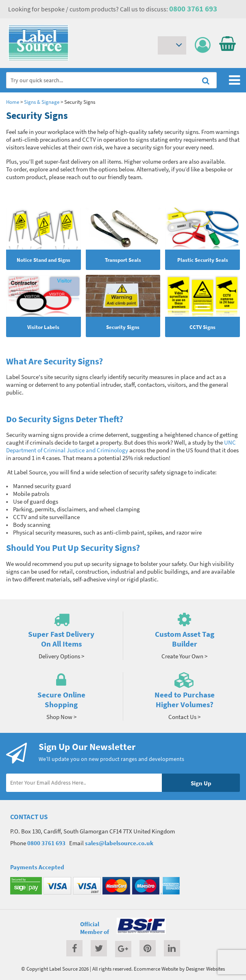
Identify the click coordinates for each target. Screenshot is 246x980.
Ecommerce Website (156, 969)
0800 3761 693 (193, 9)
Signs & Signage (42, 102)
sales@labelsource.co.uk (119, 843)
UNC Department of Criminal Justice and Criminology (121, 446)
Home (13, 102)
